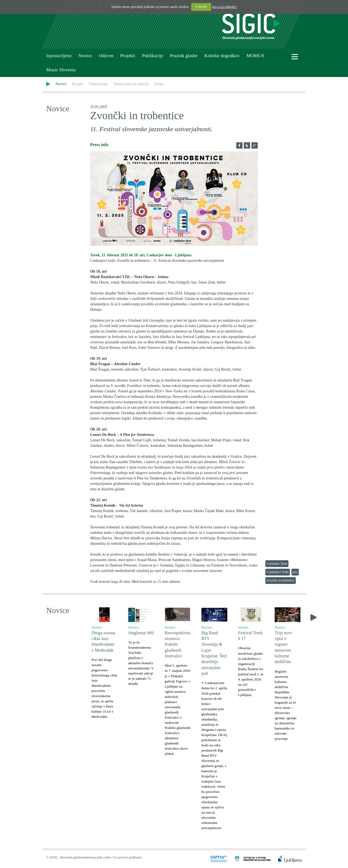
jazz (295, 572)
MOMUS (255, 56)
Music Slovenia (61, 70)
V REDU (201, 7)
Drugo (159, 84)
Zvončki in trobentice (280, 580)
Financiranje (98, 84)
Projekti (128, 56)
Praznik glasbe (184, 56)
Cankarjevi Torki (277, 572)
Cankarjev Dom (277, 564)
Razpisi (77, 84)
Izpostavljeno (59, 56)
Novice (85, 56)
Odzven (106, 56)
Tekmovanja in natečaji (131, 84)
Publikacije (153, 56)
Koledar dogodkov (222, 56)
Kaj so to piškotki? (224, 7)
